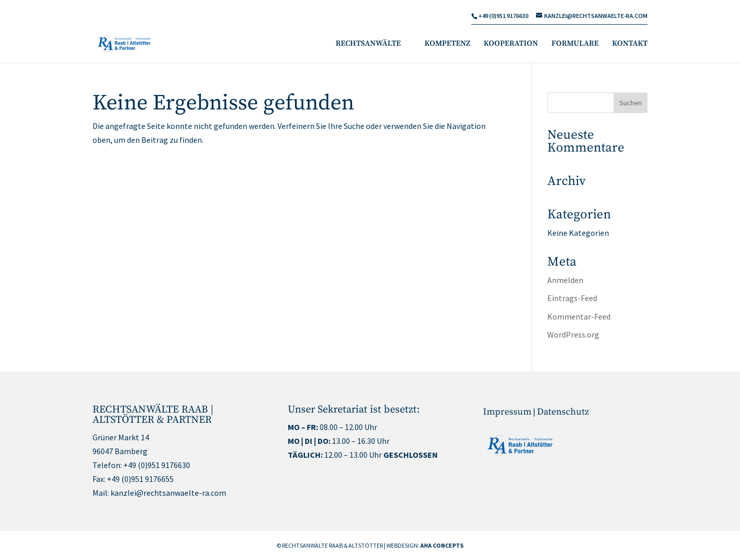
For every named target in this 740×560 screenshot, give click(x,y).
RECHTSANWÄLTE (368, 44)
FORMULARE (575, 44)
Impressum (507, 412)
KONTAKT (630, 44)
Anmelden (565, 280)
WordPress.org (573, 334)
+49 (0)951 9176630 (157, 465)
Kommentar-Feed (579, 316)
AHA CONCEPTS (442, 545)
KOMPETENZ (447, 44)
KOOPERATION (511, 44)
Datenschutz (563, 412)
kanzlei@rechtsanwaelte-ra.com (168, 493)
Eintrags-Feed (572, 298)
